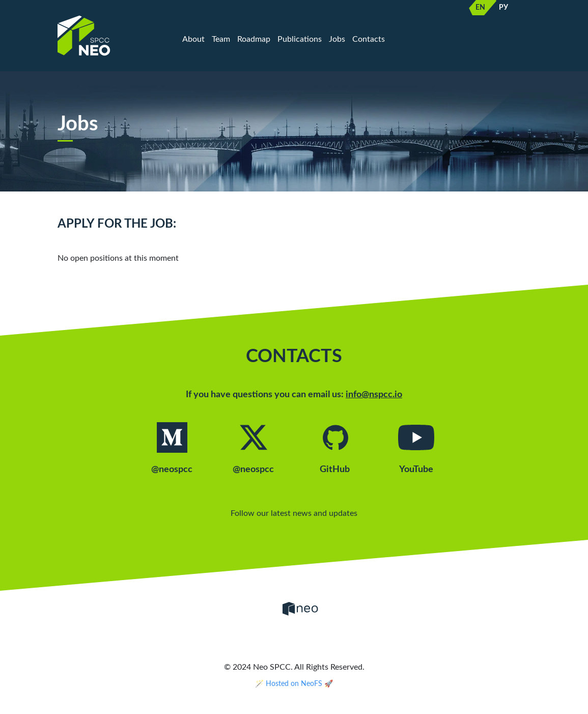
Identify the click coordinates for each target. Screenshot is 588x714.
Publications (300, 39)
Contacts (369, 39)
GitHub (335, 448)
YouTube (416, 448)
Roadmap (254, 39)
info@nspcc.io (374, 395)
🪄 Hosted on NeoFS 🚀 (294, 684)
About (193, 39)
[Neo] (300, 609)
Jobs (337, 39)
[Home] (111, 35)
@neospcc (172, 448)
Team (221, 39)
